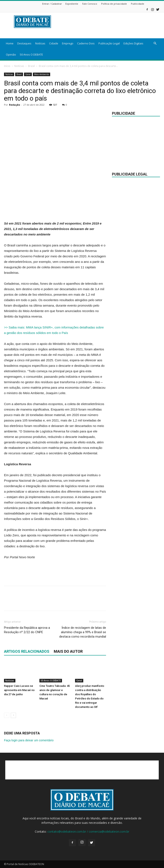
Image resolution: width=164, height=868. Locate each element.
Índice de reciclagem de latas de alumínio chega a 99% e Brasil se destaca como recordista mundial (83, 632)
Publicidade (138, 4)
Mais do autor (68, 651)
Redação (15, 105)
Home (10, 43)
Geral (28, 74)
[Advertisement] (55, 210)
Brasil (31, 66)
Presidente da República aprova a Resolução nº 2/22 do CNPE (27, 630)
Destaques (24, 43)
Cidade (54, 43)
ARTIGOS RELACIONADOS (27, 651)
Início (7, 66)
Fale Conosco (90, 4)
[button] (155, 43)
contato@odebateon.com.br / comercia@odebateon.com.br (88, 831)
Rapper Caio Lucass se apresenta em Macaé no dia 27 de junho (19, 690)
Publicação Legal (109, 43)
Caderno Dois (86, 43)
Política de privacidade (114, 4)
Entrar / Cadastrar (52, 4)
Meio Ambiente (42, 74)
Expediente (72, 4)
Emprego (68, 43)
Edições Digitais (133, 43)
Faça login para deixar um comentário (29, 740)
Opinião (11, 54)
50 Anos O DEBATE (31, 54)
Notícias (40, 43)
